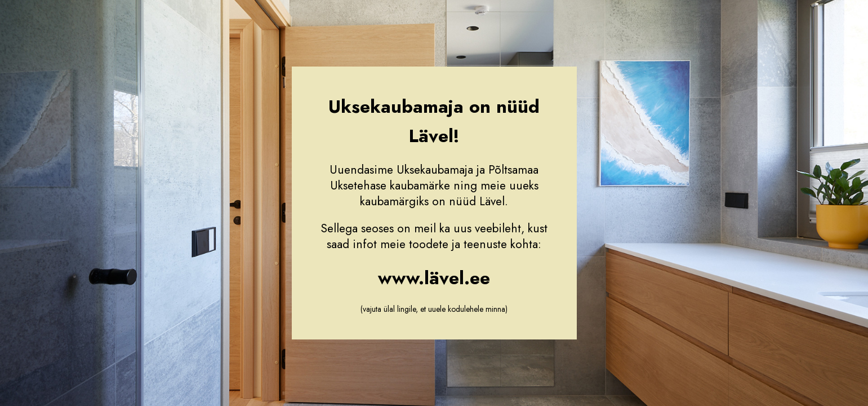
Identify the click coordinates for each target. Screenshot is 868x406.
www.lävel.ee (434, 278)
